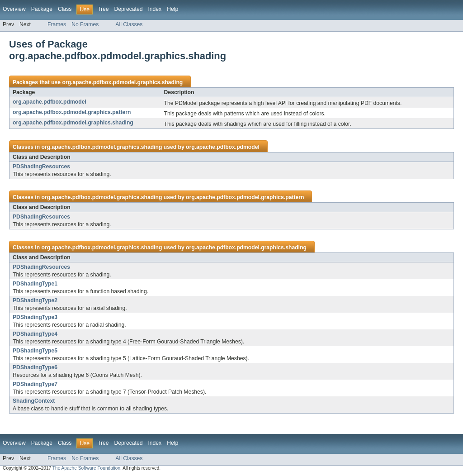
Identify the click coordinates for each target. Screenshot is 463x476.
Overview (14, 9)
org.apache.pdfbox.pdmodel (50, 102)
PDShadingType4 (35, 334)
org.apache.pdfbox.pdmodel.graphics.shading (122, 82)
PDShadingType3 (35, 317)
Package (42, 9)
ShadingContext (34, 401)
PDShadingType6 (35, 367)
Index (155, 9)
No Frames (85, 24)
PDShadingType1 (35, 284)
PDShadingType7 (35, 384)
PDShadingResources (41, 167)
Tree (103, 9)
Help (172, 9)
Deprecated (129, 9)
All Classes (129, 24)
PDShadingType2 (35, 300)
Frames (57, 24)
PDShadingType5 (35, 351)
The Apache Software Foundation (86, 468)
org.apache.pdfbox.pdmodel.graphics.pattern (72, 112)
